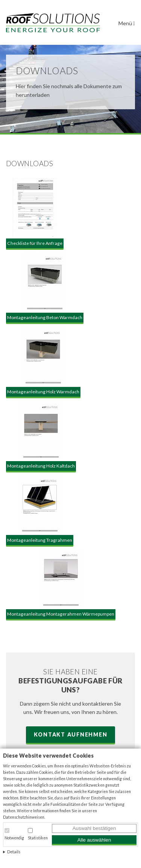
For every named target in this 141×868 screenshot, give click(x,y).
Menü (127, 23)
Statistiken (38, 838)
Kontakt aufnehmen (71, 734)
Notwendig (14, 838)
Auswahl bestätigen (94, 828)
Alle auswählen (94, 840)
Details (14, 852)
